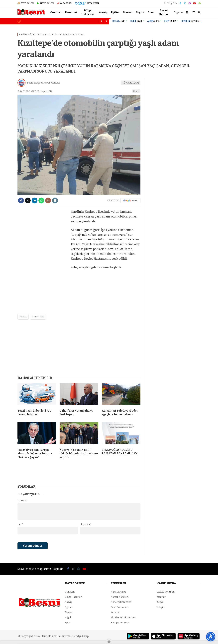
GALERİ (26, 3)
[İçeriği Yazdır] (55, 200)
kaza (24, 317)
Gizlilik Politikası (166, 592)
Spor (151, 12)
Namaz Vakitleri (120, 597)
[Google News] (130, 201)
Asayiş (103, 12)
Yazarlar (115, 612)
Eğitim (115, 12)
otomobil (39, 317)
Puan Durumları (119, 607)
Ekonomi (71, 12)
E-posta (86, 524)
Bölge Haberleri (88, 12)
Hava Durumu (118, 592)
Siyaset (128, 12)
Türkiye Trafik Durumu (123, 618)
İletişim (161, 607)
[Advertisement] (42, 259)
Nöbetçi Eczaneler (121, 602)
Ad (21, 524)
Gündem (56, 12)
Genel (136, 91)
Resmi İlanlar (164, 12)
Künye (160, 602)
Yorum (23, 501)
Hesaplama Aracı (120, 623)
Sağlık (140, 12)
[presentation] (43, 551)
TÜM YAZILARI (131, 83)
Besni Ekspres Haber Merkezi (44, 83)
